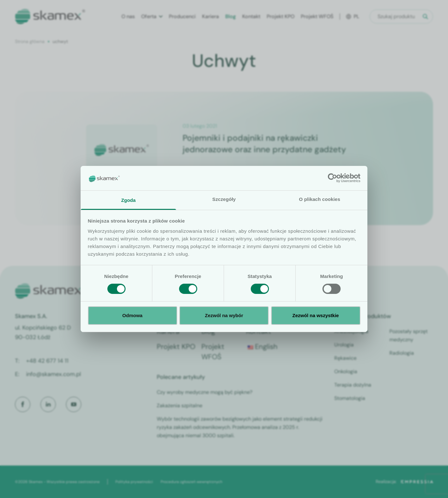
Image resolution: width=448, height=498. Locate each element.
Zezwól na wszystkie (316, 315)
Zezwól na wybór (224, 315)
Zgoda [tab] (128, 200)
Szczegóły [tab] (224, 199)
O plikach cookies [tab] (319, 199)
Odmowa (132, 315)
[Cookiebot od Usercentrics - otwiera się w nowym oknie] (332, 178)
